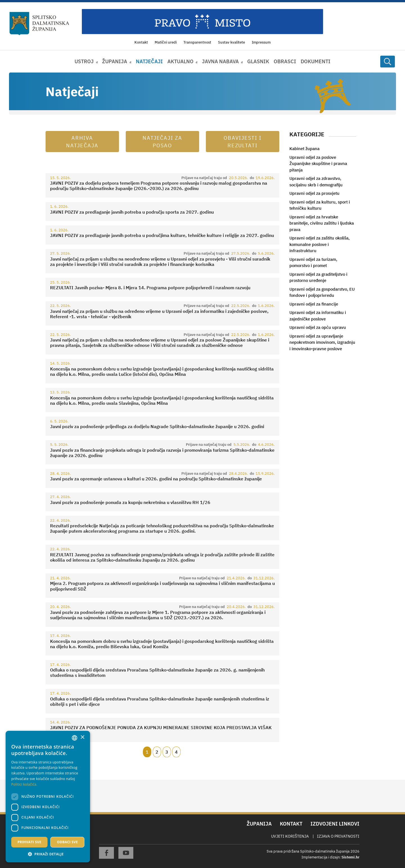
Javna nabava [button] (220, 61)
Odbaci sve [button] (67, 842)
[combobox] (75, 738)
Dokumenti (316, 61)
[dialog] (48, 797)
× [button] (82, 737)
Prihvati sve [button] (29, 842)
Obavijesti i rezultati (243, 142)
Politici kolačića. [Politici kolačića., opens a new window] (24, 784)
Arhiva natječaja (82, 142)
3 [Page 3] (167, 752)
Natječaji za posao (163, 142)
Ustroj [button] (84, 61)
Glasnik (258, 61)
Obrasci (285, 61)
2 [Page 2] (157, 752)
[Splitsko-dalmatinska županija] (40, 24)
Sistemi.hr (350, 857)
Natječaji (149, 61)
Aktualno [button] (180, 61)
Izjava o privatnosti (338, 836)
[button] (48, 854)
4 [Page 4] (176, 752)
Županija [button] (115, 61)
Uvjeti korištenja (290, 836)
